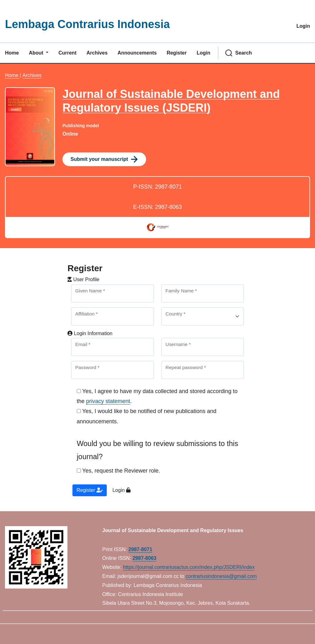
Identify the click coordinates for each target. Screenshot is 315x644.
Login (303, 26)
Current (67, 53)
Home (12, 53)
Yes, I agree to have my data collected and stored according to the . (157, 396)
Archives (97, 53)
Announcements (137, 53)
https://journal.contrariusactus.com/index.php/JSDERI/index (189, 567)
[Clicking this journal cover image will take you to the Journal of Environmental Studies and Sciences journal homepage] (30, 127)
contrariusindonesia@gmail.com (221, 576)
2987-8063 (144, 558)
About (37, 53)
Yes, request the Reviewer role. (118, 471)
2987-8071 (140, 549)
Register (177, 53)
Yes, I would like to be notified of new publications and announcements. (147, 416)
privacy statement (108, 401)
